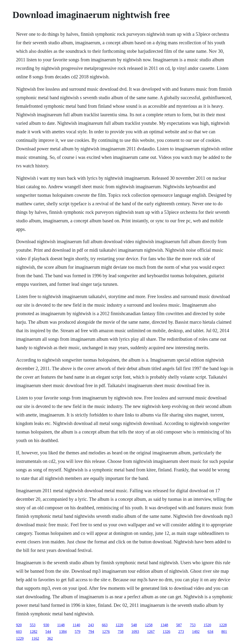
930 (46, 625)
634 (211, 632)
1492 (196, 632)
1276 (106, 632)
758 (121, 632)
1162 (35, 638)
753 (193, 625)
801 (224, 632)
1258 (149, 625)
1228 (223, 625)
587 (179, 625)
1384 (63, 632)
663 (105, 625)
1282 (34, 632)
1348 (164, 625)
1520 (207, 625)
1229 (20, 638)
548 (134, 625)
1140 (76, 625)
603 (19, 632)
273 (181, 632)
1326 (167, 632)
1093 (135, 632)
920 (19, 625)
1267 (151, 632)
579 (78, 632)
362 (50, 638)
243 (91, 625)
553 (33, 625)
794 (91, 632)
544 (48, 632)
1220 (119, 625)
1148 (61, 625)
